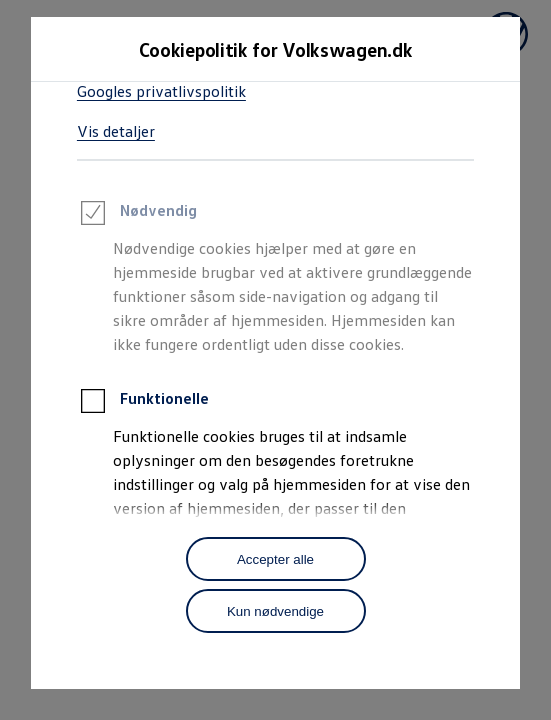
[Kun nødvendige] (276, 611)
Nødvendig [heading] (137, 216)
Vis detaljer (116, 131)
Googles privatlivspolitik (161, 91)
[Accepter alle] (276, 559)
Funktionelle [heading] (143, 404)
